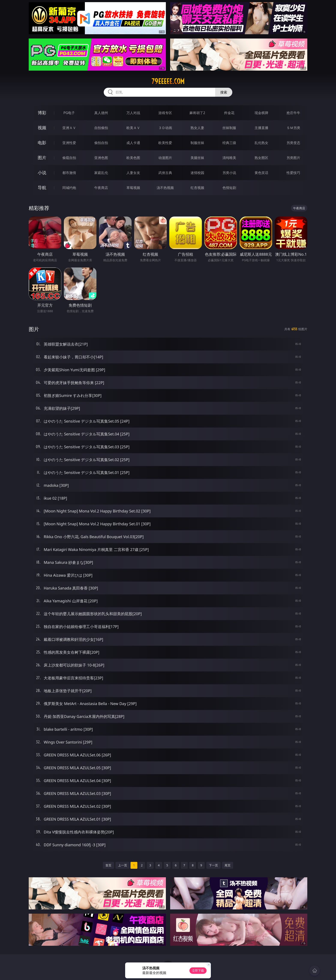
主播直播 (261, 128)
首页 (108, 865)
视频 (42, 128)
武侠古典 (165, 173)
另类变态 (293, 143)
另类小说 (229, 173)
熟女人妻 (197, 128)
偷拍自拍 (101, 143)
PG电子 (69, 113)
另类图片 (293, 158)
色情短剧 (229, 188)
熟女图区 (261, 158)
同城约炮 (69, 188)
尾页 (228, 865)
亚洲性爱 (69, 143)
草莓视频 (133, 188)
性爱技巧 (293, 173)
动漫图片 (165, 158)
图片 (42, 158)
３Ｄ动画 (165, 128)
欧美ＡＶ (133, 128)
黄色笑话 (261, 173)
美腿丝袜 (197, 158)
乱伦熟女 (261, 143)
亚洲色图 (101, 158)
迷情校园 (197, 173)
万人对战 (133, 113)
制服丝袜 (197, 143)
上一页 (123, 865)
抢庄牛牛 (293, 113)
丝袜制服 (229, 128)
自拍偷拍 (101, 128)
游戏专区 (165, 113)
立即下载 (198, 970)
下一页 (213, 865)
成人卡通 (133, 143)
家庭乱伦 (101, 173)
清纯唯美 (229, 158)
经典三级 (229, 143)
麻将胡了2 (197, 113)
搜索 (224, 92)
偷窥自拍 (69, 158)
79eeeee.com (168, 81)
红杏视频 (197, 188)
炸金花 (229, 113)
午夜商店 (101, 188)
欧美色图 (133, 158)
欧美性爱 (165, 143)
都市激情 (69, 173)
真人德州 (101, 113)
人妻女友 (133, 173)
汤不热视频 (165, 188)
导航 (42, 188)
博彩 (42, 113)
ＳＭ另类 (293, 128)
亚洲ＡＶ (69, 128)
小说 (42, 173)
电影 (42, 143)
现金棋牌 (261, 113)
